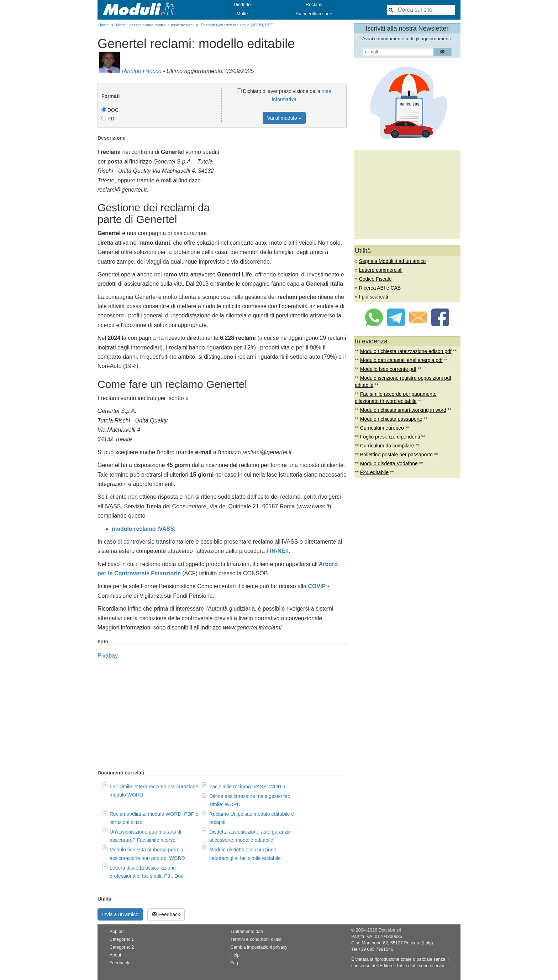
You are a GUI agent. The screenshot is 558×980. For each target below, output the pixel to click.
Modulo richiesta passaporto (391, 419)
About (115, 955)
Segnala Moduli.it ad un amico (393, 261)
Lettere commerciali (381, 270)
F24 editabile (374, 472)
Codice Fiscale (375, 279)
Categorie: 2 (122, 947)
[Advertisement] (287, 185)
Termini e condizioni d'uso (256, 939)
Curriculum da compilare (387, 446)
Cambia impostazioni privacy (259, 947)
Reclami (314, 4)
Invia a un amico (120, 914)
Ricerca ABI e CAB (380, 288)
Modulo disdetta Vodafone (389, 463)
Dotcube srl (390, 930)
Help (235, 955)
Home (103, 25)
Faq (234, 963)
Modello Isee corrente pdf (388, 369)
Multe (242, 14)
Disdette (242, 4)
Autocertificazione (314, 14)
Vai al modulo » (284, 118)
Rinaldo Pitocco (141, 71)
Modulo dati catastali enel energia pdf (401, 360)
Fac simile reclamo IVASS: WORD (247, 787)
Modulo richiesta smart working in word (403, 410)
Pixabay (108, 656)
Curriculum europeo (382, 428)
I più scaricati (374, 297)
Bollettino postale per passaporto (396, 455)
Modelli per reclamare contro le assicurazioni (155, 25)
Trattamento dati (246, 932)
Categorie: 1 (122, 939)
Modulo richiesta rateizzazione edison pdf (406, 351)
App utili (118, 932)
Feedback (166, 914)
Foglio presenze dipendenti (390, 437)
